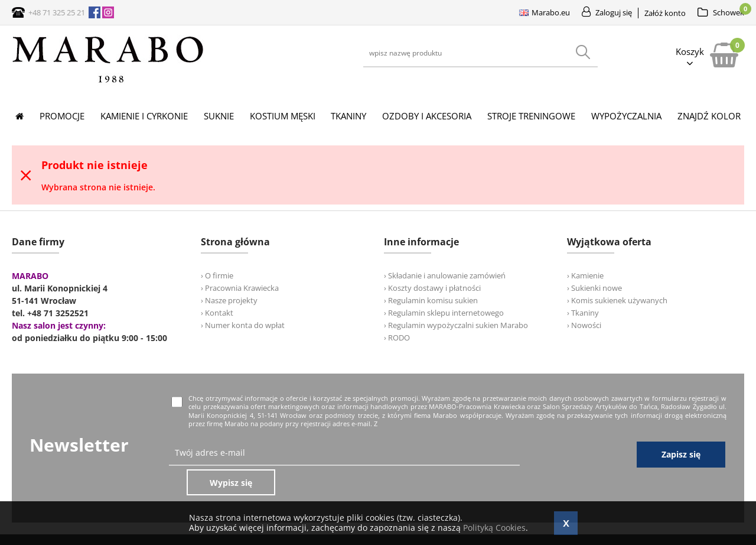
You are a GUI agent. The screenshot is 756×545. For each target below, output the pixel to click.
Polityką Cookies (494, 528)
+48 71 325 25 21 (57, 12)
